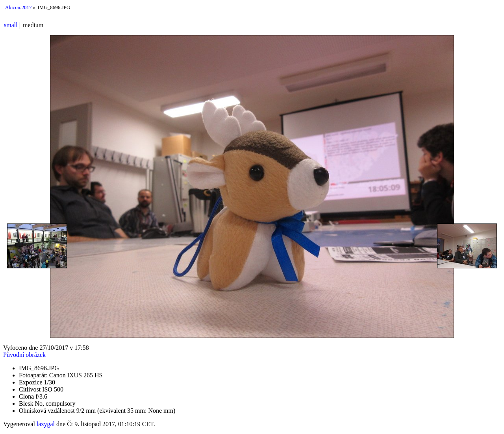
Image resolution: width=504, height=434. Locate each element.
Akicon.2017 (19, 7)
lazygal (46, 424)
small (11, 25)
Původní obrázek (24, 355)
